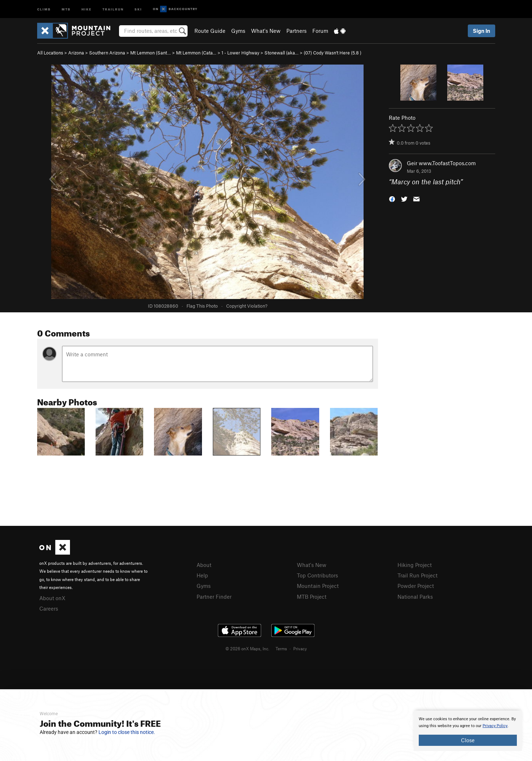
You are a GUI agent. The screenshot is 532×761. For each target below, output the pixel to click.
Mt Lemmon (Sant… (151, 53)
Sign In (482, 31)
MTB (66, 9)
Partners (296, 31)
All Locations (50, 53)
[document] (468, 731)
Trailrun (113, 9)
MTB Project (312, 597)
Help (202, 575)
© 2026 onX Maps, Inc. (247, 648)
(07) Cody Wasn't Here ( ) (333, 53)
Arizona (76, 53)
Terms (281, 648)
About (204, 565)
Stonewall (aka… (282, 53)
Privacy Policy (495, 726)
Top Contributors (317, 575)
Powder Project (416, 586)
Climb (44, 9)
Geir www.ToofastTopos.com (441, 163)
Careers (49, 608)
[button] (392, 199)
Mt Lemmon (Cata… (196, 53)
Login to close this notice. (127, 732)
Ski (138, 9)
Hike (87, 9)
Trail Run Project (417, 575)
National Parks (415, 597)
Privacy (300, 648)
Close (468, 740)
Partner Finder (214, 597)
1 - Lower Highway (240, 53)
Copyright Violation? (247, 306)
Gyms (238, 31)
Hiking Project (415, 565)
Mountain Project (318, 586)
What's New (266, 31)
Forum (320, 31)
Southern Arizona (107, 53)
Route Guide (210, 31)
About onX (52, 598)
